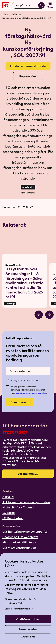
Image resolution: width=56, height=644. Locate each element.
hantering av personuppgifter (33, 393)
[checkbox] (7, 381)
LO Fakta (17, 14)
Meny (50, 5)
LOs (17, 393)
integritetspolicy (25, 609)
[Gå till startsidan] (6, 5)
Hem (5, 14)
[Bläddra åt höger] (49, 315)
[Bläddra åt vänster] (39, 315)
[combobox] (28, 5)
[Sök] (41, 5)
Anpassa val (28, 637)
